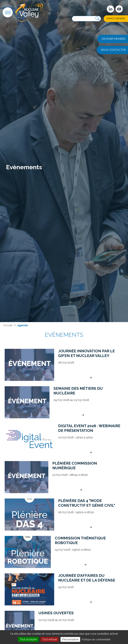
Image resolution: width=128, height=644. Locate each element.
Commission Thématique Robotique (80, 540)
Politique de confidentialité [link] (96, 639)
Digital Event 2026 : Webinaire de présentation (89, 428)
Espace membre (116, 19)
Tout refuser (50, 639)
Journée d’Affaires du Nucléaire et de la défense (87, 578)
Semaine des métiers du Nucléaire (78, 391)
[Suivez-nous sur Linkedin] (110, 9)
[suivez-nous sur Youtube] (119, 9)
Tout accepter (28, 639)
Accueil (8, 325)
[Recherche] (97, 19)
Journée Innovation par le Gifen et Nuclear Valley (86, 353)
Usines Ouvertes (56, 613)
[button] (8, 12)
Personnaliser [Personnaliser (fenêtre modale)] (70, 639)
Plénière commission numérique (75, 466)
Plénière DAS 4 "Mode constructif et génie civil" (87, 503)
